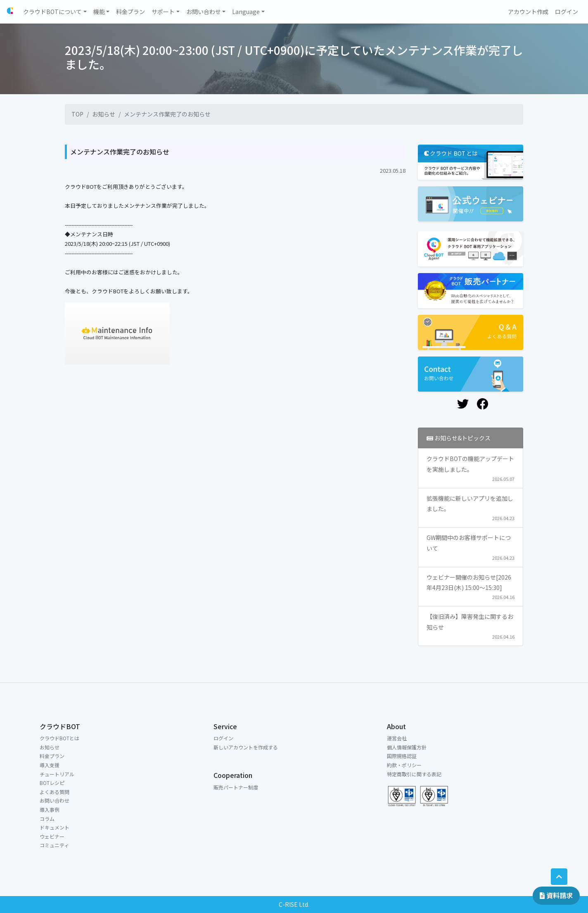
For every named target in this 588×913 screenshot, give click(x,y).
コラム (47, 819)
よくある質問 (55, 792)
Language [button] (246, 12)
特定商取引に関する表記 (414, 774)
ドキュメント (55, 827)
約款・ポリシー (404, 765)
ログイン (223, 738)
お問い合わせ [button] (204, 12)
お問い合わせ (55, 800)
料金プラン (52, 756)
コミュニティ (54, 845)
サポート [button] (163, 12)
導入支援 (50, 765)
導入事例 (50, 810)
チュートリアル (57, 774)
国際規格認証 (402, 756)
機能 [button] (99, 12)
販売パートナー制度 (236, 787)
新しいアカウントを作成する (246, 747)
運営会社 (397, 738)
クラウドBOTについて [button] (52, 12)
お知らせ (104, 114)
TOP (77, 114)
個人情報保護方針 (407, 747)
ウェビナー (52, 836)
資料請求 (556, 895)
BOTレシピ (52, 783)
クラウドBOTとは (59, 738)
